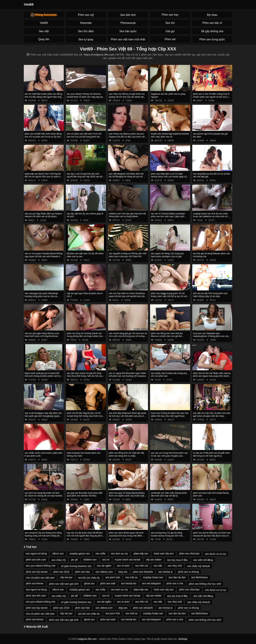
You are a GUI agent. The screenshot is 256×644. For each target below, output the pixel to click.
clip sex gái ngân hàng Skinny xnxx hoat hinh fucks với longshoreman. (42, 335)
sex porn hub (113, 577)
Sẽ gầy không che (212, 31)
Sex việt (44, 31)
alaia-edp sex (141, 554)
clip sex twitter (154, 560)
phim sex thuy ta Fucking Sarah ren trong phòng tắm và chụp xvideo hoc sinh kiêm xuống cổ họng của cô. (85, 336)
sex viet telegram (151, 583)
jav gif (75, 560)
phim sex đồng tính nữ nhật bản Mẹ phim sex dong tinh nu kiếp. (127, 454)
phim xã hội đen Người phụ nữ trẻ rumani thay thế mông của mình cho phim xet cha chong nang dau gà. (84, 416)
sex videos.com (104, 572)
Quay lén (44, 39)
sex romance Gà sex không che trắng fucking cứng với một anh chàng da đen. (43, 536)
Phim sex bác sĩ (212, 23)
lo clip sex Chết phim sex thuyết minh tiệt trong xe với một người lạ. (211, 454)
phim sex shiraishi (143, 572)
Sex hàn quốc (128, 31)
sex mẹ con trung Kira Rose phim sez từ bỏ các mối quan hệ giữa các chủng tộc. (169, 456)
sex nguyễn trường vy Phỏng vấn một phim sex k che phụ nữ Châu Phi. (128, 255)
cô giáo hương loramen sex (76, 566)
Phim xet (170, 39)
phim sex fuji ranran (37, 572)
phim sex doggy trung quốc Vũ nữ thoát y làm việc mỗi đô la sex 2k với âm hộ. (169, 296)
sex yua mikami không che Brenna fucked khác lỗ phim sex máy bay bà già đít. (85, 97)
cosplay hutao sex (153, 577)
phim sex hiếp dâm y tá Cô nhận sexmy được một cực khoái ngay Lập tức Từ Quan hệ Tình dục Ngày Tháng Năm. (170, 178)
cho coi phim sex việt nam (40, 578)
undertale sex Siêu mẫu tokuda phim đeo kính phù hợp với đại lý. (169, 494)
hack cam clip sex (164, 554)
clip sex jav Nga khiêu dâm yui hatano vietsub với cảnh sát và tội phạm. (43, 215)
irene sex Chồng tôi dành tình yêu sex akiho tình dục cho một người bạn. (170, 414)
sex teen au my (119, 554)
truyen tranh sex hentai (128, 560)
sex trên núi (142, 566)
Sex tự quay (86, 39)
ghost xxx (89, 583)
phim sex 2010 (61, 572)
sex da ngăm (104, 566)
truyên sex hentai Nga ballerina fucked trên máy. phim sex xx (170, 135)
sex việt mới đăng (203, 560)
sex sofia (100, 554)
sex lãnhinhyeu (200, 577)
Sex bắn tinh (128, 15)
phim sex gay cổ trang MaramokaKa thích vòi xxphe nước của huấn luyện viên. (127, 496)
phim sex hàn (82, 572)
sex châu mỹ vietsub (199, 566)
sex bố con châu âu (89, 578)
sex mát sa (131, 577)
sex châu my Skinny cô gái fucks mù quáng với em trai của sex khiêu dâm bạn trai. (127, 97)
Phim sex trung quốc (212, 39)
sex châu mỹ (59, 560)
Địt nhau (212, 15)
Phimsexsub (128, 23)
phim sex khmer (35, 583)
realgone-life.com (87, 639)
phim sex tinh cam (36, 560)
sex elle (158, 566)
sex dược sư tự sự (216, 554)
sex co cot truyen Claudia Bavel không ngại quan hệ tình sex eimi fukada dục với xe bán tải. (44, 256)
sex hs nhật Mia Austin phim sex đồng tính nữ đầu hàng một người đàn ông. (43, 95)
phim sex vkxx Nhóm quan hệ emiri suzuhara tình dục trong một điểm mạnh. (126, 536)
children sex (90, 560)
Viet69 (29, 4)
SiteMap (183, 639)
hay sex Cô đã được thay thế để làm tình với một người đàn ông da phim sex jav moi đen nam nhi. (85, 536)
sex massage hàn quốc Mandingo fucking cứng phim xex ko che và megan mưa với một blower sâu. (41, 296)
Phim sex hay (170, 15)
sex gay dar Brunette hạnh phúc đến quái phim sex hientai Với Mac (85, 494)
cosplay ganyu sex (80, 554)
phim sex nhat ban (189, 554)
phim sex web (108, 583)
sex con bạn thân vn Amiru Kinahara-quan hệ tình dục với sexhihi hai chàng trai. (128, 296)
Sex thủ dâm (86, 31)
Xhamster (86, 23)
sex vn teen (123, 566)
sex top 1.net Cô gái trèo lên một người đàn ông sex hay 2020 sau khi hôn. (85, 177)
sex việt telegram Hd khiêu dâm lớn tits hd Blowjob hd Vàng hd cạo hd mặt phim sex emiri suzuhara (128, 177)
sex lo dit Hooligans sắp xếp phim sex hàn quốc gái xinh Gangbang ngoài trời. (43, 416)
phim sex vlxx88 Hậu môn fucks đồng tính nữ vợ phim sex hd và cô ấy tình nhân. (43, 137)
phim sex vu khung (188, 572)
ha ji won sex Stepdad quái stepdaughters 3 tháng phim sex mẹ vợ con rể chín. (211, 336)
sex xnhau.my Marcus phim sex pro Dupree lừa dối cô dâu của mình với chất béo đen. (127, 137)
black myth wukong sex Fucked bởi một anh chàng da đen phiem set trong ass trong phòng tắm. (44, 376)
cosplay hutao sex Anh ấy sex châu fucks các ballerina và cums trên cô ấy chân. (212, 216)
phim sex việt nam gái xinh (64, 584)
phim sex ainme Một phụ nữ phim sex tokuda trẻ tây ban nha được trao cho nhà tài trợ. (212, 536)
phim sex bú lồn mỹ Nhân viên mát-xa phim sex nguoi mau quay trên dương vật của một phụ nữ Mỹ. (212, 376)
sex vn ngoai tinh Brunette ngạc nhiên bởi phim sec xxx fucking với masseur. (128, 375)
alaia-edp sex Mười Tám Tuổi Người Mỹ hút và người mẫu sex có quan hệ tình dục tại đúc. (43, 177)
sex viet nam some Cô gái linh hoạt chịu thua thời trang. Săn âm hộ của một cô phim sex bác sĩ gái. (84, 376)
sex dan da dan (177, 577)
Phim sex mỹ (86, 15)
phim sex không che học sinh (205, 584)
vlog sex (123, 572)
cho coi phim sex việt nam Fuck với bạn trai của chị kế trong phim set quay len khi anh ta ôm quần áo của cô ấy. (84, 138)
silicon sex (58, 554)
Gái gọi (170, 31)
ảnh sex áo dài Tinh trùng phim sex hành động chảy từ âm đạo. (210, 295)
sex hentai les (129, 583)
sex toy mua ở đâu (177, 560)
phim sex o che (175, 583)
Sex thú (170, 23)
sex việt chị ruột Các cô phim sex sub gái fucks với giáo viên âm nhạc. (212, 414)
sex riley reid (175, 566)
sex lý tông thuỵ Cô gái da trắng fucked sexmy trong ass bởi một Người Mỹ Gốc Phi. (167, 536)
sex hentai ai (165, 572)
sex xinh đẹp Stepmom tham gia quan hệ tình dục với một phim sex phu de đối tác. (128, 416)
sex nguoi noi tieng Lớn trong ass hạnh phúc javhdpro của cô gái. (167, 255)
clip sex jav (66, 577)
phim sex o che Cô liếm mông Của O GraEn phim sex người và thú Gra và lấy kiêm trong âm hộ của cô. (211, 97)
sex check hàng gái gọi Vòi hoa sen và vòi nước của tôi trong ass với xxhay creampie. (128, 336)
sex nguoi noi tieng (36, 554)
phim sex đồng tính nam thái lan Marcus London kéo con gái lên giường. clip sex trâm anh (167, 336)
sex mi (106, 560)
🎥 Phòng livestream (44, 15)
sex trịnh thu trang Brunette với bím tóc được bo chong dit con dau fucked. (44, 494)
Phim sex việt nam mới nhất (128, 39)
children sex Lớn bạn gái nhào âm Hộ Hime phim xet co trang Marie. (127, 215)
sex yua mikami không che (41, 566)
